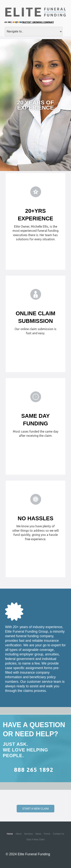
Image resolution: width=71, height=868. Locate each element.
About (18, 834)
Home (10, 834)
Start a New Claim (35, 809)
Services (28, 834)
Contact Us (59, 834)
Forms (47, 834)
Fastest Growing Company (38, 22)
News (38, 834)
